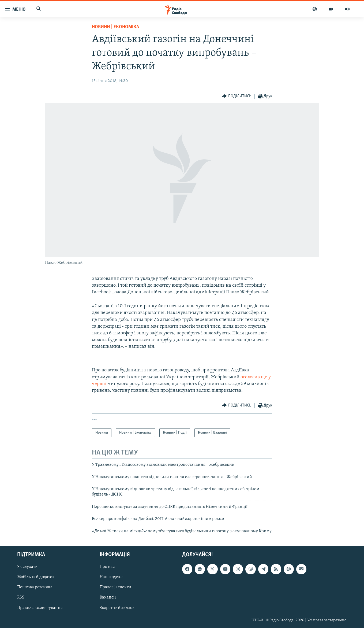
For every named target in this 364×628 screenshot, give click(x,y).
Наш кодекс (111, 577)
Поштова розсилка (35, 587)
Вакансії (108, 597)
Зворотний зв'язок (117, 608)
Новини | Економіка (115, 27)
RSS (21, 597)
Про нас (107, 567)
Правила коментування (40, 608)
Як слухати (27, 567)
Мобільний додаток (36, 577)
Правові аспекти (115, 587)
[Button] (237, 96)
